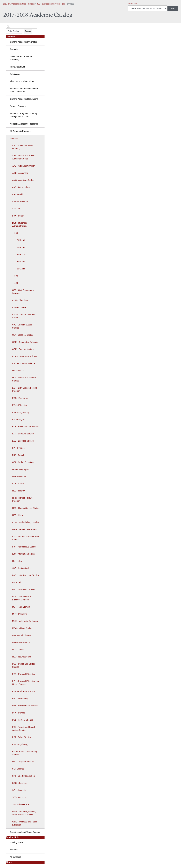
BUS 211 (21, 254)
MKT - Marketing (20, 614)
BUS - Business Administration (49, 4)
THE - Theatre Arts (21, 804)
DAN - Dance (18, 371)
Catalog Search (11, 26)
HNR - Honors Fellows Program (22, 499)
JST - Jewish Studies (22, 568)
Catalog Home (17, 842)
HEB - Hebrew (19, 491)
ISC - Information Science (24, 554)
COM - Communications (23, 349)
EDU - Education (20, 405)
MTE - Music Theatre (22, 635)
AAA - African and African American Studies (24, 157)
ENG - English (19, 419)
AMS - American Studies (23, 180)
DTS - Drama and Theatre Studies (24, 379)
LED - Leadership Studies (24, 590)
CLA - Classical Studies (23, 335)
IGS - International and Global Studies (26, 538)
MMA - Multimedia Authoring (25, 621)
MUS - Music (18, 650)
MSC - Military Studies (22, 628)
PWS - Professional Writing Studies (25, 753)
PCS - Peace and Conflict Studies (24, 665)
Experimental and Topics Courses (25, 832)
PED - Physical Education (24, 674)
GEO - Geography (20, 469)
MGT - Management (21, 607)
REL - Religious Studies (23, 762)
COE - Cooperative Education (26, 342)
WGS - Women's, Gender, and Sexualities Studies (24, 813)
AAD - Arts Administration (24, 166)
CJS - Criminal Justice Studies (22, 326)
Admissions (15, 74)
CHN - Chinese (19, 307)
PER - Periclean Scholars (24, 691)
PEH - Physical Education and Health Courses (26, 683)
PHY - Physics (19, 713)
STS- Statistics (19, 797)
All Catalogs (15, 857)
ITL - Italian (17, 561)
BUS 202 (21, 247)
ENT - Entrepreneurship (23, 434)
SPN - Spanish (19, 790)
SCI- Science (18, 769)
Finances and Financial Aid (22, 81)
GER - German (19, 476)
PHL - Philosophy (20, 699)
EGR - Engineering (21, 412)
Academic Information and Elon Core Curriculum (24, 90)
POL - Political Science (23, 720)
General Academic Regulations (24, 99)
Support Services (18, 106)
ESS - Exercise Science (23, 441)
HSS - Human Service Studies (26, 508)
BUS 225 (21, 269)
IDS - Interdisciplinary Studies (26, 522)
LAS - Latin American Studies (25, 575)
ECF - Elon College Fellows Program (25, 389)
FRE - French (18, 455)
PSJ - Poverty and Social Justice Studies (23, 729)
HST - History (18, 515)
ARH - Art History (20, 202)
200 (64, 4)
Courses (31, 4)
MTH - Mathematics (21, 642)
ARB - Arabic (18, 194)
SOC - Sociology (20, 783)
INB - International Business (25, 529)
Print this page (132, 4)
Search (28, 31)
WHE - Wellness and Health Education (25, 823)
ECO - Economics (20, 398)
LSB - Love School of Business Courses (22, 598)
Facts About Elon (18, 67)
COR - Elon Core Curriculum (25, 356)
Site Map (14, 850)
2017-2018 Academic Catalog (15, 4)
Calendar (14, 49)
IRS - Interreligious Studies (24, 547)
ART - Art (16, 209)
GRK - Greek (18, 484)
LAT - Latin (17, 582)
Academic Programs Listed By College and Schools (24, 115)
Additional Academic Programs (24, 124)
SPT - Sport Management (24, 776)
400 (16, 283)
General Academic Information (24, 42)
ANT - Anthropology (21, 187)
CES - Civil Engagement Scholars (23, 292)
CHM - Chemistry (20, 300)
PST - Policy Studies (21, 737)
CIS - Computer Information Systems (25, 316)
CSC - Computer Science (24, 363)
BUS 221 (21, 262)
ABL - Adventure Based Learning (23, 147)
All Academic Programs (21, 131)
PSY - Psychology (20, 744)
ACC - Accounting (20, 173)
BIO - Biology (18, 216)
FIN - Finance (18, 448)
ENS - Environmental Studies (25, 427)
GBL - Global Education (23, 462)
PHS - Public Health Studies (25, 706)
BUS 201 (21, 240)
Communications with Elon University (22, 58)
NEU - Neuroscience (22, 657)
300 (16, 276)
